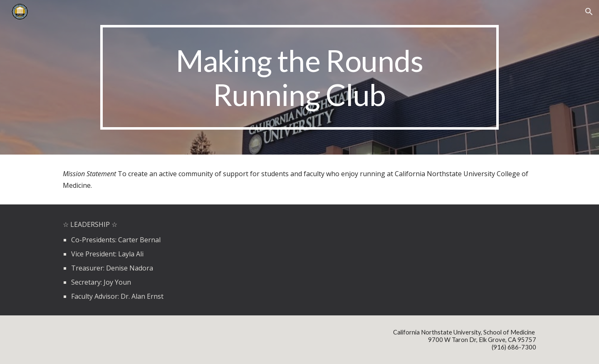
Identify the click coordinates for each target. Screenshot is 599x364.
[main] (299, 77)
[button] (589, 12)
